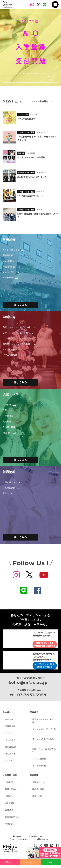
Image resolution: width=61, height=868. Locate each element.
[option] (30, 47)
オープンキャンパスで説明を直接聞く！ (45, 666)
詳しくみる (20, 305)
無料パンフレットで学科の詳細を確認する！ (45, 645)
